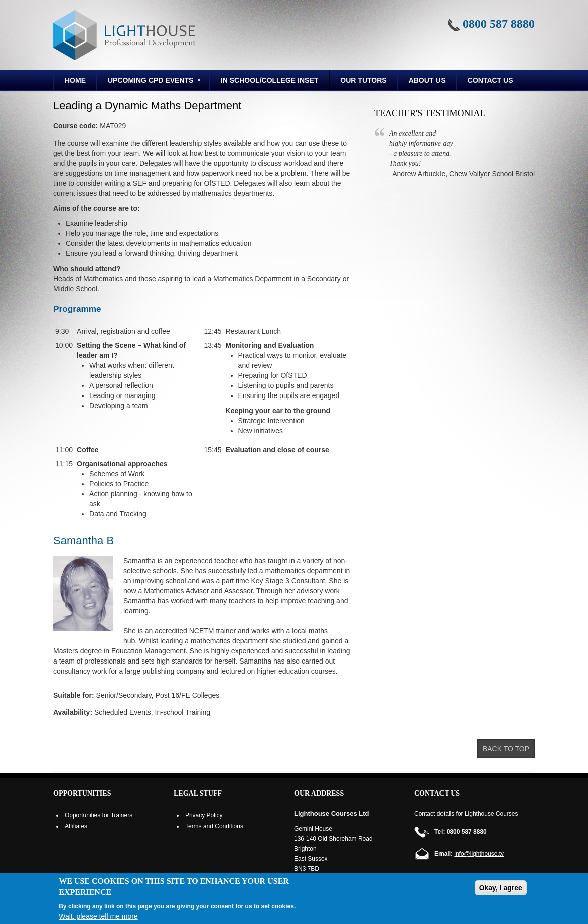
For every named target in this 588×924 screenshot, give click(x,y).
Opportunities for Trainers (99, 815)
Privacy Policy (204, 815)
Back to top (506, 749)
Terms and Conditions (214, 826)
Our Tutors (363, 80)
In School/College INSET (269, 80)
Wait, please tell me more (98, 916)
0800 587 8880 (499, 24)
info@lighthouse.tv (479, 854)
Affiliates (76, 826)
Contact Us (490, 80)
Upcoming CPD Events (150, 82)
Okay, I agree (501, 888)
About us (427, 80)
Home (75, 80)
